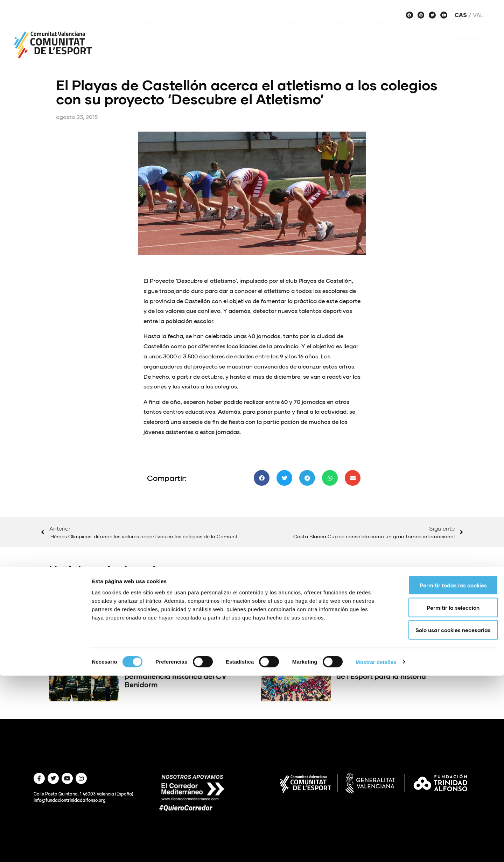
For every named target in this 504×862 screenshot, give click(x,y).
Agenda (296, 31)
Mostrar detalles (376, 848)
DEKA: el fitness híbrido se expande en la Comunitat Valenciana (381, 618)
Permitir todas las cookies (446, 771)
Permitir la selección (446, 794)
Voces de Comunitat (450, 31)
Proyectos (252, 31)
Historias (469, 48)
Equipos (334, 31)
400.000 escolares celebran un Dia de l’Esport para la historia (395, 672)
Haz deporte (382, 31)
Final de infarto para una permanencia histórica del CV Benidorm (176, 676)
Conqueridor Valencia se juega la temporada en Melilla (181, 614)
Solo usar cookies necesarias (446, 816)
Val (478, 15)
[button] (262, 478)
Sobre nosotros (159, 31)
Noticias (208, 31)
